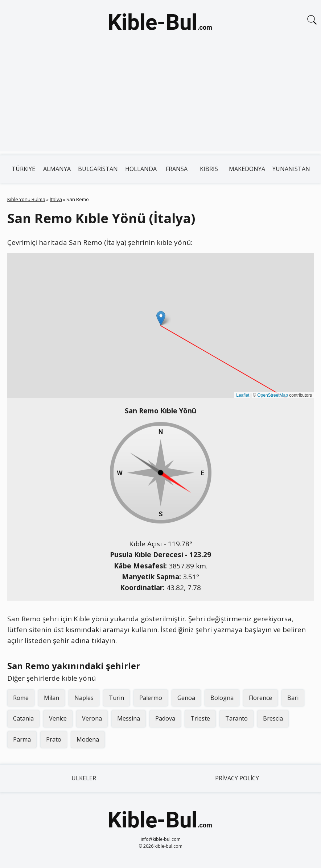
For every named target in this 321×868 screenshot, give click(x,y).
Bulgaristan (98, 169)
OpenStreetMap (273, 395)
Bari (293, 698)
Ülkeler (84, 778)
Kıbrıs (209, 169)
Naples (84, 698)
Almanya (57, 169)
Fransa (177, 169)
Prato (54, 739)
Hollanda (141, 169)
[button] (161, 318)
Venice (58, 718)
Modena (88, 739)
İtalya (56, 199)
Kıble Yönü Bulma (26, 199)
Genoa (186, 698)
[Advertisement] (160, 101)
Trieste (200, 718)
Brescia (273, 718)
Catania (23, 718)
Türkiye (23, 169)
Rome (21, 698)
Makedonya (247, 169)
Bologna (222, 698)
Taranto (236, 718)
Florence (260, 698)
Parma (22, 739)
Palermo (151, 698)
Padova (165, 718)
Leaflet (243, 395)
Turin (116, 698)
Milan (52, 698)
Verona (92, 718)
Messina (129, 718)
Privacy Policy (237, 778)
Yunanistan (291, 169)
